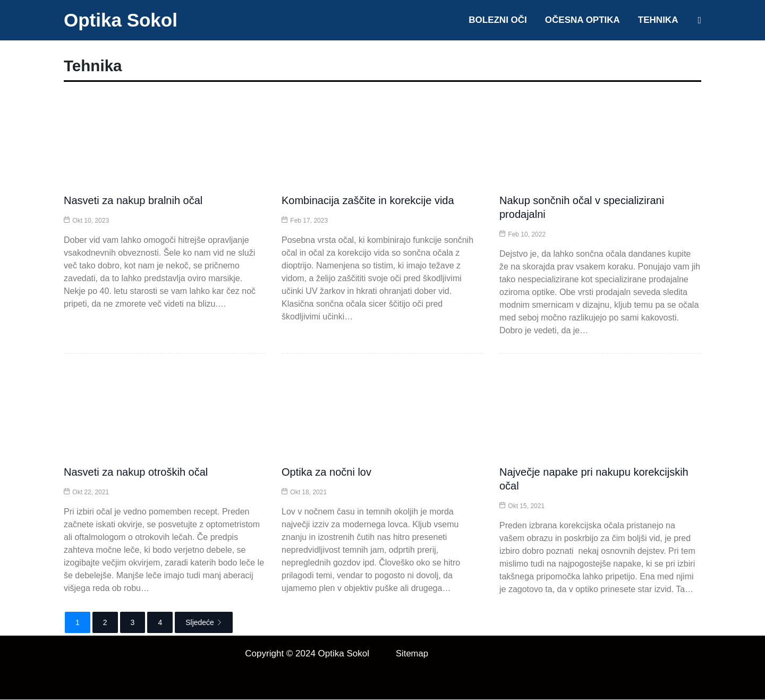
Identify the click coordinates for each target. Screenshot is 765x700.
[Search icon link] (699, 20)
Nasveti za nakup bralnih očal (133, 201)
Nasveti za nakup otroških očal (136, 473)
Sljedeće (204, 623)
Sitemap (412, 654)
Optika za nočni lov (326, 473)
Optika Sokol (121, 20)
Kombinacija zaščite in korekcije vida (368, 201)
